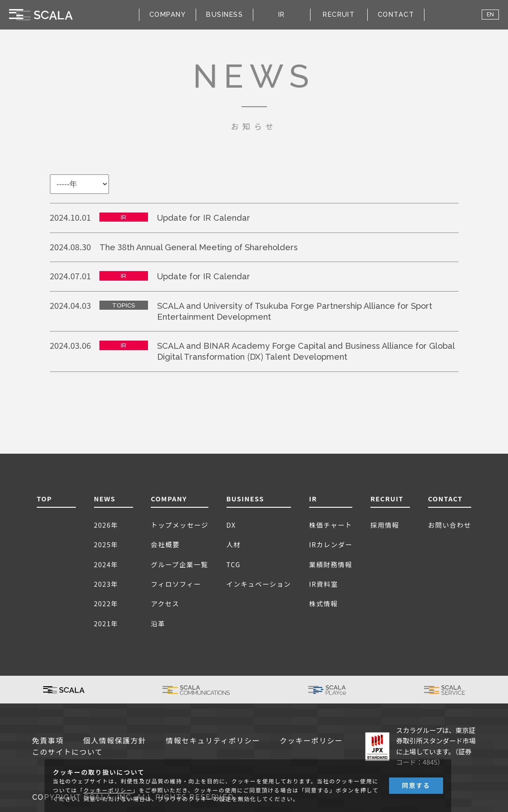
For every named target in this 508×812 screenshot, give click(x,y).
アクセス (165, 603)
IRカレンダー (331, 544)
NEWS (105, 498)
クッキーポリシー (311, 741)
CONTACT (396, 14)
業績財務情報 (331, 564)
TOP (44, 498)
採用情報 (385, 525)
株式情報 (324, 603)
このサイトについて (68, 752)
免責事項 (48, 741)
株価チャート (331, 525)
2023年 (106, 584)
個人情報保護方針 (115, 741)
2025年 (106, 544)
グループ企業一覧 (179, 564)
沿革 (158, 623)
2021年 (106, 623)
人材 (234, 544)
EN (490, 15)
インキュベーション (259, 584)
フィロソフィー (176, 584)
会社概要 (165, 544)
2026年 (106, 525)
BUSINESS (245, 498)
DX (231, 525)
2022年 (106, 603)
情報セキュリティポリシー (213, 741)
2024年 (106, 564)
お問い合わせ (450, 525)
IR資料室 (324, 584)
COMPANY (169, 498)
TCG (234, 564)
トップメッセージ (180, 525)
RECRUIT (339, 14)
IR (313, 498)
